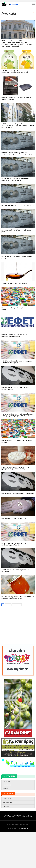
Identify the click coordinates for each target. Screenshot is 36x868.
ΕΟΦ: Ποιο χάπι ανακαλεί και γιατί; (14, 554)
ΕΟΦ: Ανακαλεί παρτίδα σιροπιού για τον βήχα (17, 267)
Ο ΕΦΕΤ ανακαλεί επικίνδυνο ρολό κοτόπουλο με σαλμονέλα (14, 580)
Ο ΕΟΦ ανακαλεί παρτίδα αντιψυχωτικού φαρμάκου (17, 477)
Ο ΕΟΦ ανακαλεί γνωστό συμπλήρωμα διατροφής (15, 606)
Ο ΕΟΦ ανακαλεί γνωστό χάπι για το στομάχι (18, 529)
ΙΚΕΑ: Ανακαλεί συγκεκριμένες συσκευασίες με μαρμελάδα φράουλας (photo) (18, 633)
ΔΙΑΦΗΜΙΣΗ (9, 851)
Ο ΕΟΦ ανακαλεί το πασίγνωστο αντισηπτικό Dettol (18, 293)
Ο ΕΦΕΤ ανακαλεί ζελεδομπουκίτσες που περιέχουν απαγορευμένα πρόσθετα (16, 108)
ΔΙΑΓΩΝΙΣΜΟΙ (8, 821)
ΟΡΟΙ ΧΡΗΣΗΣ (27, 851)
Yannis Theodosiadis (24, 864)
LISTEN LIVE (7, 817)
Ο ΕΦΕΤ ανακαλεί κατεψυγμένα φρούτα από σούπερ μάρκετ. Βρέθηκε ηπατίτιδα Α (17, 451)
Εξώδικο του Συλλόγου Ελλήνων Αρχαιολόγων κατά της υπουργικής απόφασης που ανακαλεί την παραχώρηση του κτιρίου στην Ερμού (17, 79)
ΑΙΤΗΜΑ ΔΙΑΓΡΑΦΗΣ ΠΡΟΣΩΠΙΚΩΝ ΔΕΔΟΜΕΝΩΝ (18, 853)
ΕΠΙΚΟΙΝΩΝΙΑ (17, 851)
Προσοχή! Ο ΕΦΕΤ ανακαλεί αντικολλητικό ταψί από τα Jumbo (17, 134)
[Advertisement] (18, 27)
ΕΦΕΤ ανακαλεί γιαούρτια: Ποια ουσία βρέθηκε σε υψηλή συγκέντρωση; (15, 504)
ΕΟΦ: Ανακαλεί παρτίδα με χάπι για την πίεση (16, 345)
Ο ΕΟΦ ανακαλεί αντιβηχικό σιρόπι (14, 319)
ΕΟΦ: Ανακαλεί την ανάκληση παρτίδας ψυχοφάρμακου (16, 424)
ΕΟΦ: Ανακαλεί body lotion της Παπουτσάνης (18, 241)
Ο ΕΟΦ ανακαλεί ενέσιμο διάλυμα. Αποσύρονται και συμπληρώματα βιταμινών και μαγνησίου (18, 161)
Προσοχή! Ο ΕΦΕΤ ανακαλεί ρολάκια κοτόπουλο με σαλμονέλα (14, 371)
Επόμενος (17, 641)
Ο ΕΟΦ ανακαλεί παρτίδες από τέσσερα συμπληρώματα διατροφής (16, 215)
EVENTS (6, 825)
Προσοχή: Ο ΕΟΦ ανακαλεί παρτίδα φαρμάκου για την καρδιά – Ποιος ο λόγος (17, 189)
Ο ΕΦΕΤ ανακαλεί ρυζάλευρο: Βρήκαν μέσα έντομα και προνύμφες (17, 398)
